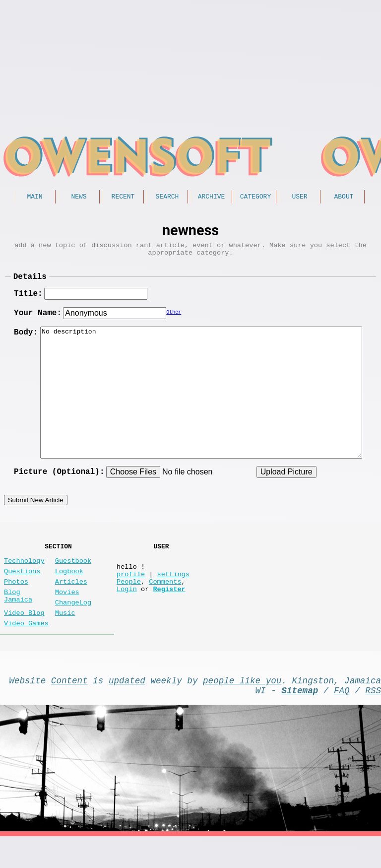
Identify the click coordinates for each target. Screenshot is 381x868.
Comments (165, 601)
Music (65, 636)
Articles (71, 599)
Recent (123, 198)
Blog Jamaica (18, 616)
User (299, 198)
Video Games (26, 648)
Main (34, 198)
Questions (22, 586)
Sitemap (300, 720)
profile (131, 591)
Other (174, 321)
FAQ (342, 720)
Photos (16, 599)
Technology (24, 574)
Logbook (69, 586)
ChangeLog (73, 624)
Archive (212, 198)
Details (30, 283)
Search (167, 198)
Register (169, 610)
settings (173, 591)
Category (255, 198)
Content (69, 708)
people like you (242, 708)
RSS (373, 720)
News (79, 198)
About (344, 198)
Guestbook (73, 574)
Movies (67, 611)
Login (127, 610)
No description (201, 400)
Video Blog (24, 636)
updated (127, 708)
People (129, 601)
